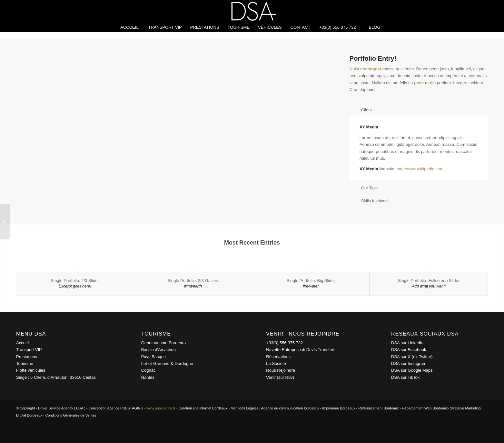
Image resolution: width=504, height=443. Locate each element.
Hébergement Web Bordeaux (425, 408)
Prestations (27, 357)
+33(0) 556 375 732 (284, 343)
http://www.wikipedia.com (420, 169)
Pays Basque (154, 357)
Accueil (23, 343)
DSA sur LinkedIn (407, 343)
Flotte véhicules (31, 370)
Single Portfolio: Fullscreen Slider (429, 281)
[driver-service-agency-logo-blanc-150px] (252, 11)
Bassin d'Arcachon (158, 350)
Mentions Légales (244, 408)
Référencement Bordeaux (378, 408)
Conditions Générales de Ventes (71, 415)
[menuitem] (129, 27)
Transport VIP (29, 350)
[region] (419, 148)
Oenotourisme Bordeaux (164, 343)
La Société (276, 363)
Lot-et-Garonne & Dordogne (167, 363)
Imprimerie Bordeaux (339, 408)
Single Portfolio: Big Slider (311, 281)
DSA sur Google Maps (412, 370)
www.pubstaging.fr (161, 408)
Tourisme (25, 363)
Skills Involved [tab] (370, 201)
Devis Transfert (320, 350)
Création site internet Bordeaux (203, 408)
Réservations (278, 357)
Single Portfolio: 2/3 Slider (75, 281)
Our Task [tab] (366, 188)
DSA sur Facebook (409, 350)
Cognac (148, 370)
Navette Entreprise (283, 350)
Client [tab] (362, 110)
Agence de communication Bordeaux (290, 408)
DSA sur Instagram (409, 363)
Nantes (148, 377)
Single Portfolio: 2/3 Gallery (193, 281)
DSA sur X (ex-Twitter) (412, 357)
